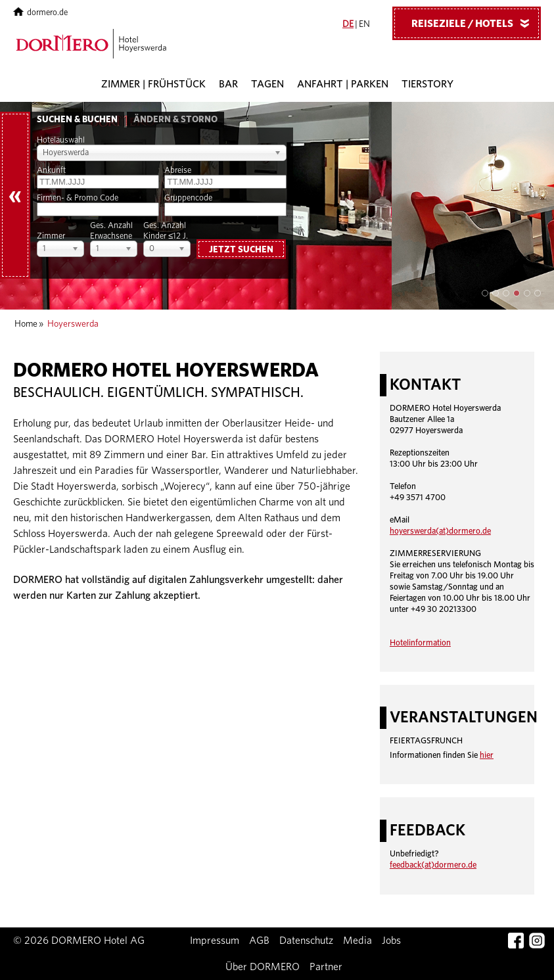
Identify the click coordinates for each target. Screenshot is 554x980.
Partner (326, 967)
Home (26, 324)
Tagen (267, 84)
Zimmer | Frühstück (153, 84)
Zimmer (51, 236)
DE (348, 24)
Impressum (215, 941)
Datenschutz (306, 941)
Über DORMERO (263, 967)
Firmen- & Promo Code (78, 198)
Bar (228, 84)
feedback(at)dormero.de (433, 865)
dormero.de (40, 13)
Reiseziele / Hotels (475, 23)
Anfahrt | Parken (343, 84)
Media (358, 941)
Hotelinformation (420, 643)
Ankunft (51, 171)
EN (364, 24)
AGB (259, 941)
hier (487, 756)
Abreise (178, 171)
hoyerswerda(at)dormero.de (440, 531)
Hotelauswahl (61, 140)
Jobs (391, 941)
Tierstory (427, 84)
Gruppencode (188, 198)
